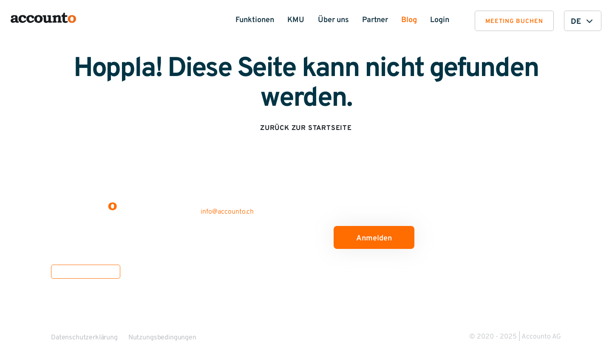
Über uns (333, 20)
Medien (194, 311)
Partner (375, 20)
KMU (296, 20)
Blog (409, 20)
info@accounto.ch (227, 212)
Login (440, 20)
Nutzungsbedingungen (162, 338)
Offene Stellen (86, 272)
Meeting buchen (514, 21)
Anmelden (374, 238)
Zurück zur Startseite (306, 128)
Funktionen (255, 20)
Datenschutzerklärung (84, 338)
